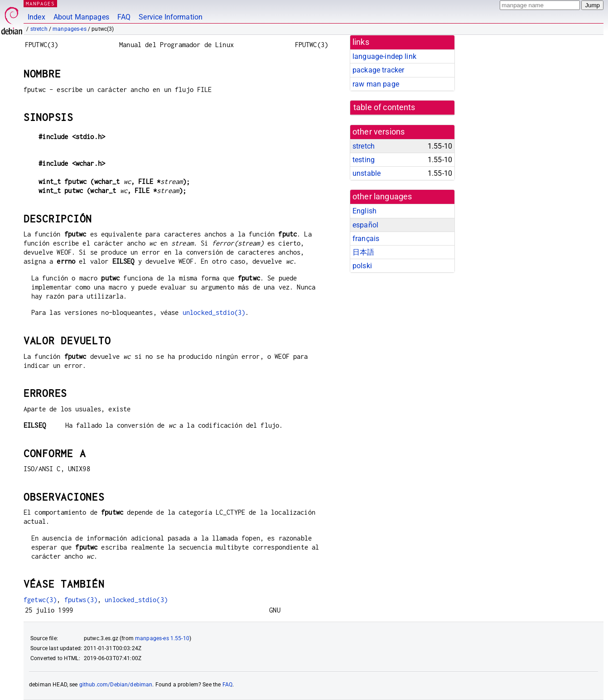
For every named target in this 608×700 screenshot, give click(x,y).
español (365, 225)
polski (362, 266)
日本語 (363, 252)
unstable (367, 173)
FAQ (124, 17)
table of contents (384, 107)
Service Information (171, 17)
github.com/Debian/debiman (116, 685)
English (364, 211)
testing (364, 160)
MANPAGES (40, 3)
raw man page (376, 84)
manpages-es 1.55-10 (162, 638)
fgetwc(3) (40, 600)
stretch (39, 29)
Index (36, 17)
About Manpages (81, 17)
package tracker (378, 70)
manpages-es (70, 29)
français (366, 239)
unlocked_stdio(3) (214, 312)
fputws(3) (81, 600)
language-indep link (384, 56)
